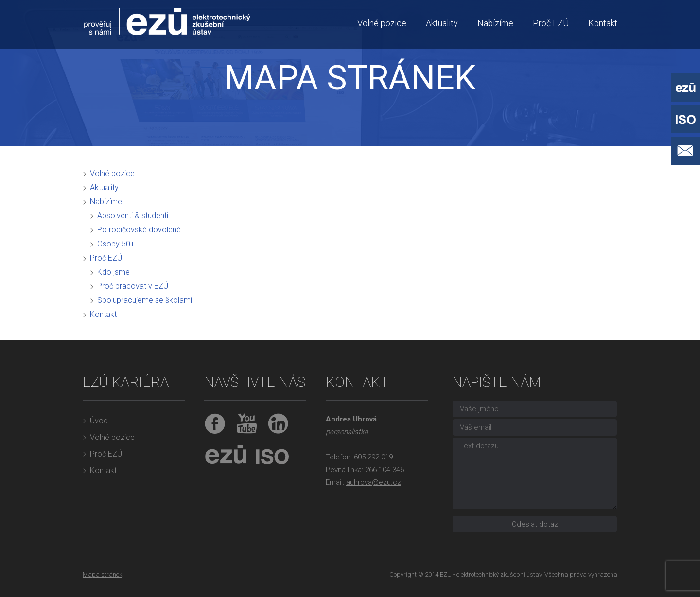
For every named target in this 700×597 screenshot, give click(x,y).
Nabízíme (495, 23)
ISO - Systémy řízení (685, 119)
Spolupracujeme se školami (145, 300)
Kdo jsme (114, 272)
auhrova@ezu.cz (374, 482)
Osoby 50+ (116, 244)
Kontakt (603, 23)
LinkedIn (278, 424)
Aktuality (442, 23)
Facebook (215, 424)
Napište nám (685, 151)
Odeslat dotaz (535, 524)
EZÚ (226, 455)
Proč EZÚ (551, 23)
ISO (270, 455)
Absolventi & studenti (133, 216)
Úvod (99, 421)
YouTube (247, 424)
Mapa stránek (102, 574)
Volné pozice (382, 23)
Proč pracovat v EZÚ (133, 286)
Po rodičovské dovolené (139, 230)
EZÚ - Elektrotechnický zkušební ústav (685, 88)
